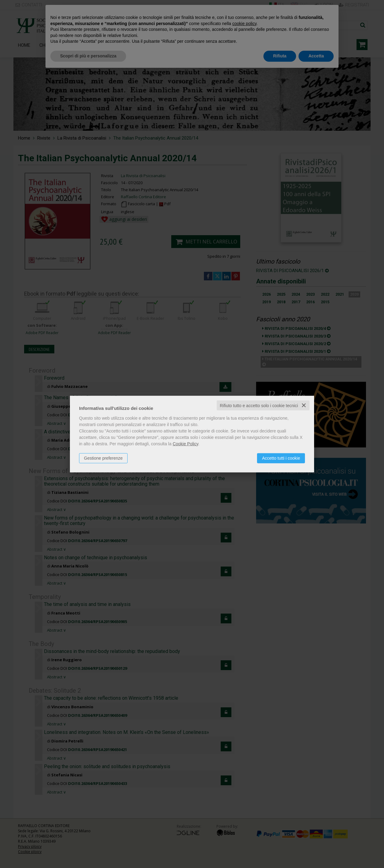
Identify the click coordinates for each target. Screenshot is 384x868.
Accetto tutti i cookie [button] (281, 458)
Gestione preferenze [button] (103, 458)
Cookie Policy (186, 443)
